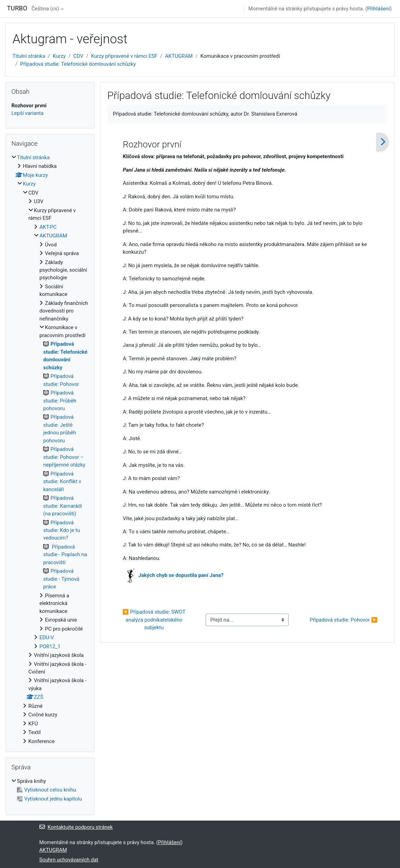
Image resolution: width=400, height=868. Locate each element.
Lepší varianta (27, 113)
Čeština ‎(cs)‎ (45, 9)
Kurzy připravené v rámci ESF (124, 56)
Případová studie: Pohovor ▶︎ (343, 620)
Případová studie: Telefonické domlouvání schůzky (78, 64)
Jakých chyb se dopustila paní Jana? (181, 575)
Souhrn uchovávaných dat (69, 860)
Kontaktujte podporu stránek (76, 827)
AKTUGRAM (179, 56)
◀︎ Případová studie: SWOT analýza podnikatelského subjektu (155, 620)
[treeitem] (50, 449)
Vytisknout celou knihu (46, 790)
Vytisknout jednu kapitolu (49, 799)
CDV (78, 56)
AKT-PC (48, 227)
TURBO (17, 8)
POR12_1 (50, 647)
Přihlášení (379, 9)
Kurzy (59, 56)
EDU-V (47, 638)
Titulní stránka (29, 56)
